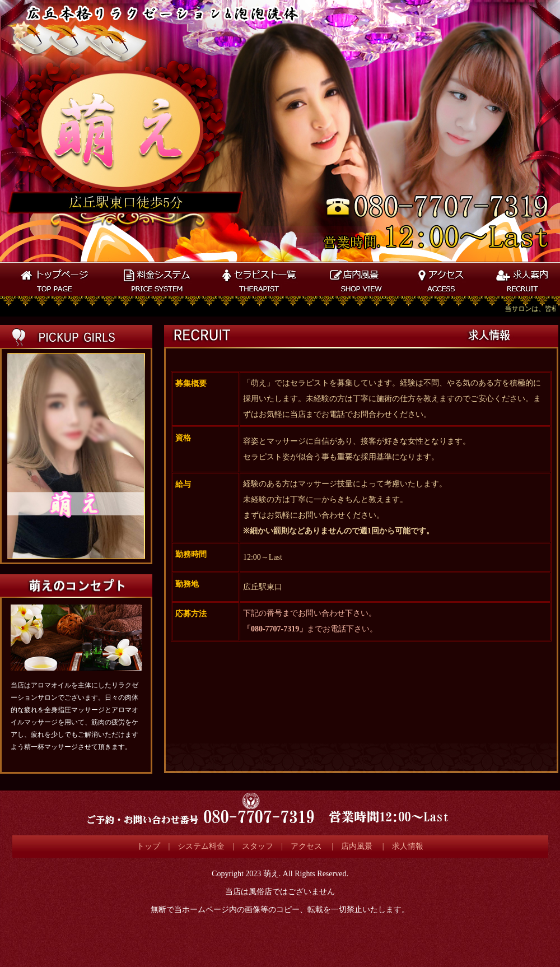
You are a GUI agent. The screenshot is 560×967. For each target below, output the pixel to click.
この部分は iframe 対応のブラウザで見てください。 (76, 456)
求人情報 (408, 846)
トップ (148, 846)
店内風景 (357, 846)
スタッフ (258, 846)
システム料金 (201, 846)
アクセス (307, 846)
